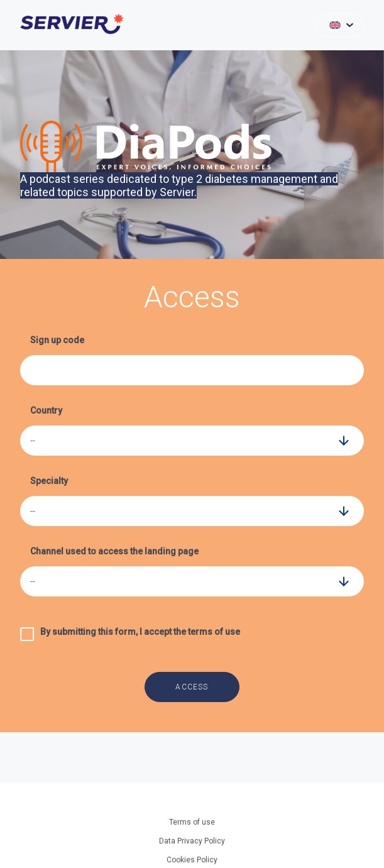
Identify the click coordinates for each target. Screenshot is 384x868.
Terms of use (192, 822)
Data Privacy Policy (192, 841)
